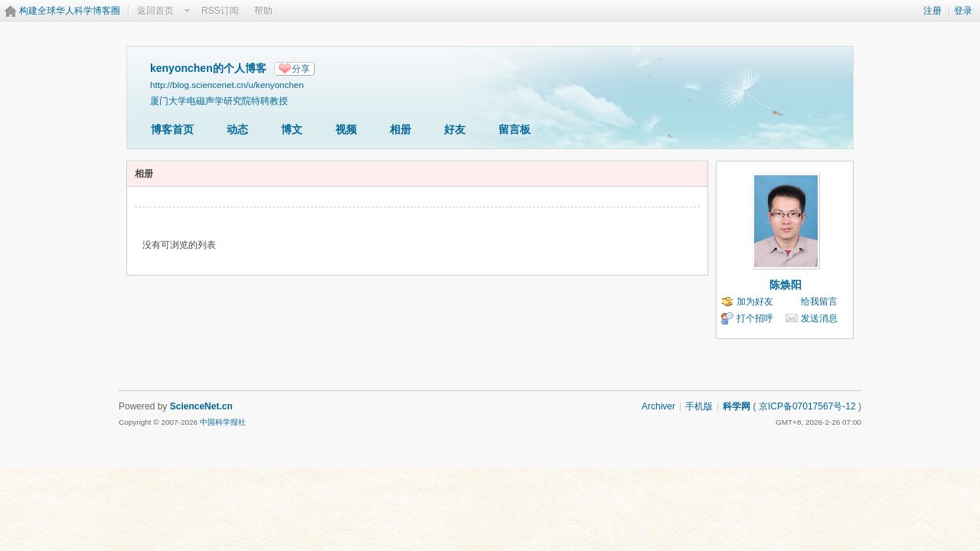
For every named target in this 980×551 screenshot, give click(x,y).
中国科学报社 (223, 422)
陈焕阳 (786, 285)
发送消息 (819, 318)
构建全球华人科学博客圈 (70, 11)
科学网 (737, 406)
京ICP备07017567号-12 (807, 406)
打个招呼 (755, 318)
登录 (963, 11)
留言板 (514, 129)
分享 (301, 69)
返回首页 (155, 11)
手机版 (699, 406)
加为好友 (755, 302)
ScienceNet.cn (201, 406)
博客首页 (172, 129)
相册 (400, 129)
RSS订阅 (220, 11)
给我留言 (819, 302)
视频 (346, 129)
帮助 (263, 11)
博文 (292, 129)
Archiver (658, 406)
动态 (237, 129)
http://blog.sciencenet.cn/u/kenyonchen (227, 85)
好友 (455, 129)
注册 (933, 11)
